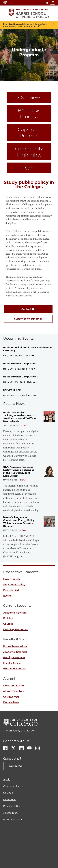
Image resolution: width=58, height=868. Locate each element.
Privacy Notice (12, 806)
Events (7, 596)
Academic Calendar (15, 652)
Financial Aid (11, 590)
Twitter (13, 748)
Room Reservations (15, 646)
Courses (8, 624)
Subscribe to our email (28, 319)
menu (53, 3)
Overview (29, 97)
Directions (9, 800)
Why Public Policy (14, 585)
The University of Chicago (18, 731)
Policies (8, 618)
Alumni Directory (14, 691)
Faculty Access (12, 663)
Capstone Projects (29, 133)
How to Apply (12, 579)
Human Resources (14, 669)
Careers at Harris (13, 786)
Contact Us (28, 309)
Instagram (38, 748)
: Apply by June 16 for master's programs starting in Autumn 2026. (25, 25)
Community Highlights (29, 152)
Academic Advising (15, 613)
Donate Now (11, 702)
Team (29, 168)
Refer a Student (13, 820)
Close (54, 24)
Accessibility (11, 813)
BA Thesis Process (29, 113)
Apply (7, 780)
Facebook (5, 748)
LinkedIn (21, 748)
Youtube (29, 748)
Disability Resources (15, 629)
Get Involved (11, 697)
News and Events (14, 686)
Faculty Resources (14, 657)
